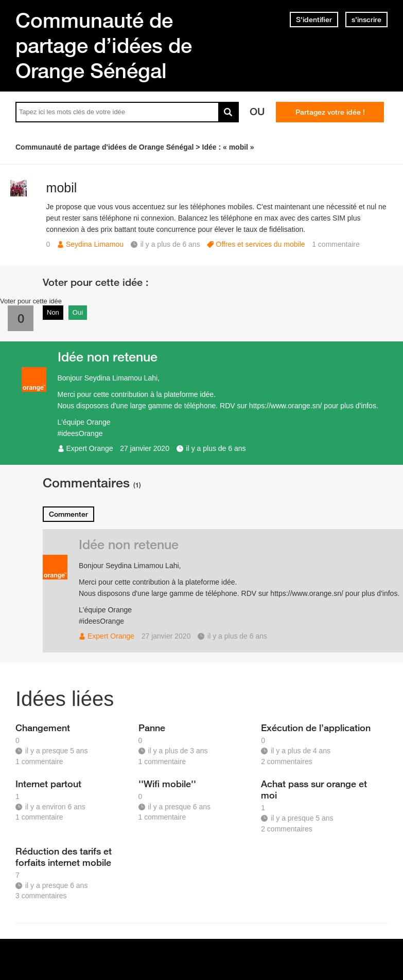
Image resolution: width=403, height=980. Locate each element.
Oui (78, 312)
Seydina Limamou (95, 244)
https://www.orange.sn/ (286, 406)
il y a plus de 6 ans (216, 448)
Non (53, 312)
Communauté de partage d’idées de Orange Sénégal (104, 45)
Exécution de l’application (316, 728)
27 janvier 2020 (145, 448)
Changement (43, 728)
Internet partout (48, 784)
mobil (62, 188)
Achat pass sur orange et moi (314, 789)
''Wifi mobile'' (167, 784)
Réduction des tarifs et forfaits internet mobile (64, 857)
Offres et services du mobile (260, 244)
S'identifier (314, 20)
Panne (152, 728)
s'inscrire (366, 20)
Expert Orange (90, 448)
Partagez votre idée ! (330, 112)
